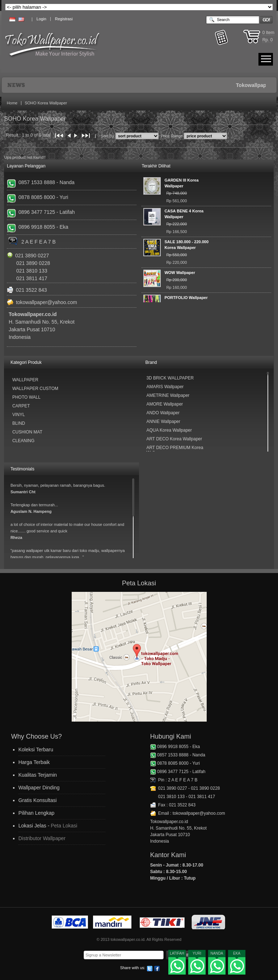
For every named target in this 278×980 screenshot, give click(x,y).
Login (41, 19)
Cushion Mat (27, 432)
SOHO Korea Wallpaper (46, 103)
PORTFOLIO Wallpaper (186, 298)
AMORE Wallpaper (165, 404)
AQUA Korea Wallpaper (169, 430)
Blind (19, 423)
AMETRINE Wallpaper (168, 395)
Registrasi (64, 19)
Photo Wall (26, 397)
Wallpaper (25, 380)
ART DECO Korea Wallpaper (174, 439)
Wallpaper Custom (35, 389)
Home (12, 103)
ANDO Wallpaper (163, 413)
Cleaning (23, 441)
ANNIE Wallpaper (163, 422)
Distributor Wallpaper (42, 838)
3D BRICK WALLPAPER (170, 378)
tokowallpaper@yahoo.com (47, 302)
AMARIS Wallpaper (165, 387)
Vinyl (19, 415)
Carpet (21, 406)
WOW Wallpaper (180, 273)
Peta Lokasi (64, 826)
